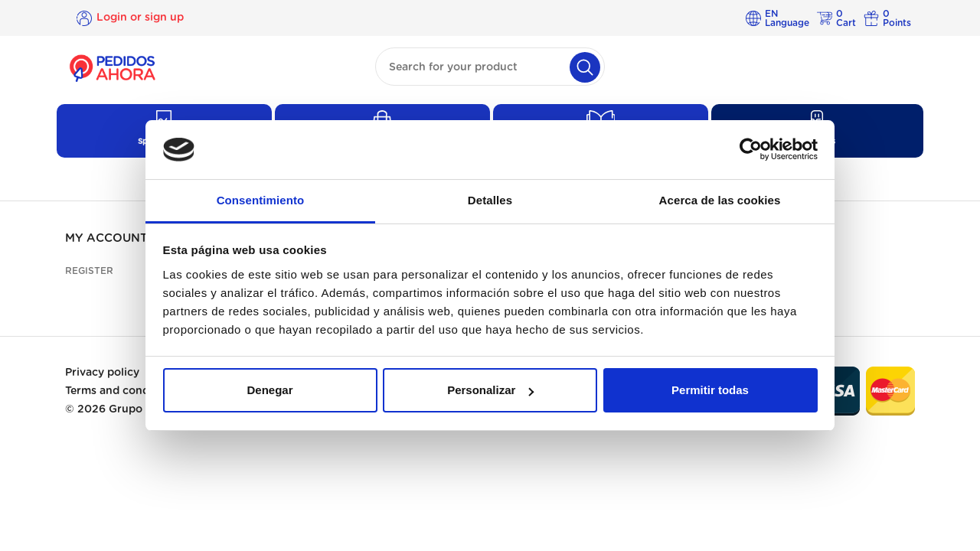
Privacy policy (102, 373)
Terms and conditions (122, 391)
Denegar (269, 390)
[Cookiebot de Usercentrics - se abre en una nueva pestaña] (751, 150)
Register (89, 271)
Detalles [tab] (490, 200)
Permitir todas (710, 390)
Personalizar (490, 390)
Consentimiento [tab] (261, 200)
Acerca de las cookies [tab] (720, 200)
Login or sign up (140, 18)
